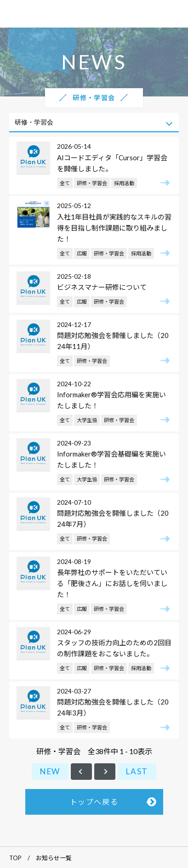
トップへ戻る (94, 802)
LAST (137, 771)
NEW (50, 771)
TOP (15, 858)
